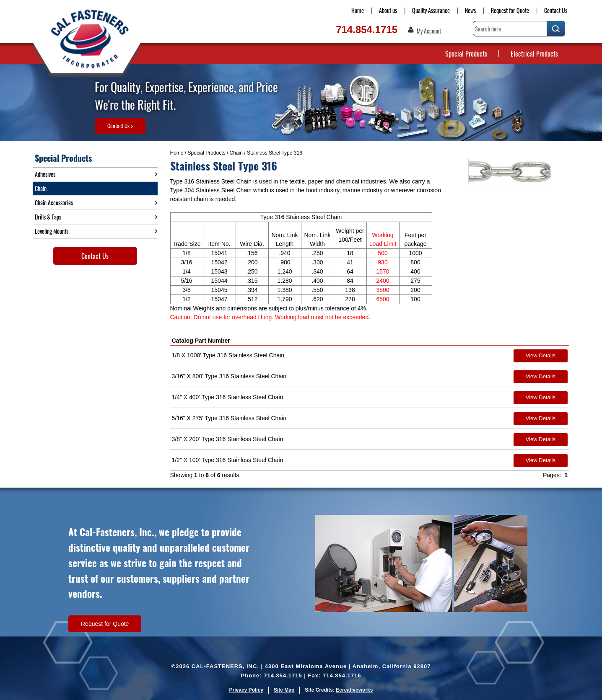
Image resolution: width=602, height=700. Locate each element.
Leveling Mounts (52, 231)
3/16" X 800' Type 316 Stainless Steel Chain (229, 376)
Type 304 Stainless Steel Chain (211, 190)
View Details (541, 355)
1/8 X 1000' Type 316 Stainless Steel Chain (228, 355)
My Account (429, 31)
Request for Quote (510, 10)
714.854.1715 (367, 30)
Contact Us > (120, 126)
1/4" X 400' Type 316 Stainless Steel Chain (228, 397)
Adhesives (45, 174)
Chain (236, 153)
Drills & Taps (48, 217)
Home (358, 10)
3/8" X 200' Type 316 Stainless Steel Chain (228, 439)
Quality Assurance (431, 10)
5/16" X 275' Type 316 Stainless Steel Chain (229, 418)
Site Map (284, 690)
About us (388, 10)
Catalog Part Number (201, 341)
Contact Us (556, 10)
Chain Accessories (54, 203)
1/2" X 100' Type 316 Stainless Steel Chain (228, 460)
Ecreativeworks (354, 690)
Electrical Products (534, 54)
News (470, 10)
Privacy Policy (246, 690)
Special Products (466, 54)
